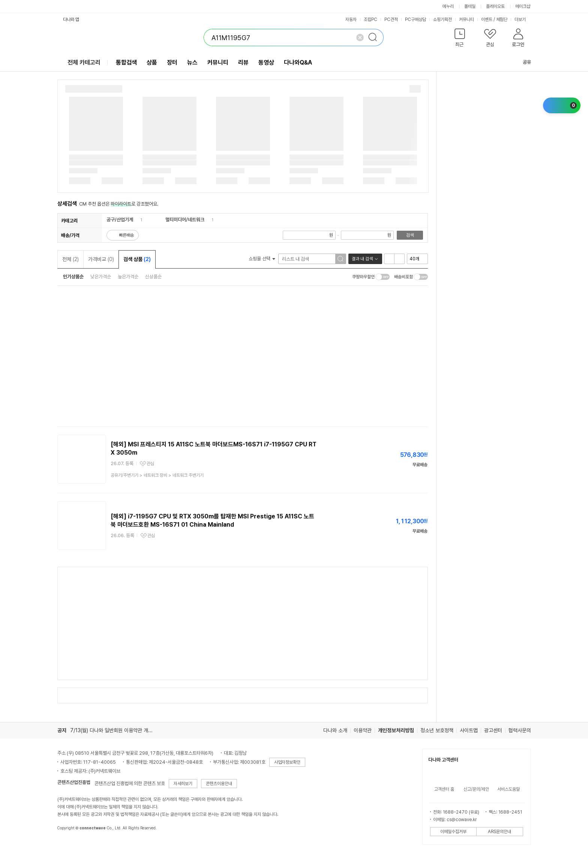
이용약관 (363, 730)
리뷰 (243, 62)
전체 (70, 259)
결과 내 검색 (362, 259)
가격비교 (101, 259)
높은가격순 (128, 277)
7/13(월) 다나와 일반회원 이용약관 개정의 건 (117, 730)
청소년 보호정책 (437, 730)
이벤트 (487, 20)
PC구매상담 (415, 20)
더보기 (523, 20)
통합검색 (126, 62)
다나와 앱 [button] (71, 20)
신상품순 (153, 277)
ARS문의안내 (499, 832)
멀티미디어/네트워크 (185, 220)
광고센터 (493, 730)
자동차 (351, 20)
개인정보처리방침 (396, 730)
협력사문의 (520, 730)
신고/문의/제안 (476, 789)
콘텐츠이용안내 (219, 784)
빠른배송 (126, 235)
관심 (150, 464)
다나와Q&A (298, 62)
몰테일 (470, 6)
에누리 (448, 6)
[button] (460, 39)
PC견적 (391, 20)
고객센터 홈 (444, 789)
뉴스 (192, 62)
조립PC (370, 20)
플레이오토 (495, 6)
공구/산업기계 (120, 220)
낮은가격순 (101, 277)
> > (157, 475)
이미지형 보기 (399, 259)
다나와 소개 (335, 730)
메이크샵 (523, 6)
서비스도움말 (508, 789)
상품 (152, 62)
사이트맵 (469, 730)
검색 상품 (137, 259)
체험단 (502, 20)
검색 (410, 235)
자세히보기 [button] (183, 784)
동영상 (266, 62)
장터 (172, 62)
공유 (522, 62)
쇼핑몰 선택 (262, 259)
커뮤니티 (466, 20)
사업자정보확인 (287, 762)
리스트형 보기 (389, 259)
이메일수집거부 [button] (453, 832)
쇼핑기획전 (442, 20)
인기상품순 (73, 277)
